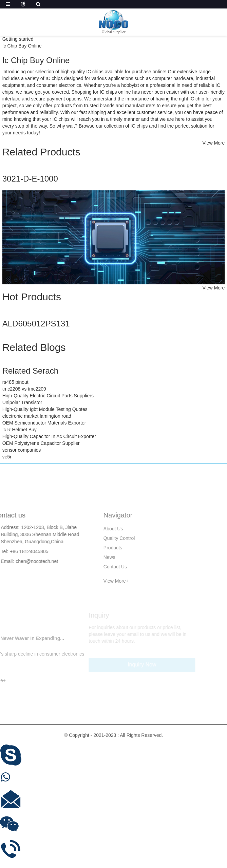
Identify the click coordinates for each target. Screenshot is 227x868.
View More (213, 143)
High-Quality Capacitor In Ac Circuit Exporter (49, 436)
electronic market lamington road (37, 416)
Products (94, 548)
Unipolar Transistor (22, 402)
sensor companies (22, 450)
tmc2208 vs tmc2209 (24, 389)
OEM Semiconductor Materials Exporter (44, 423)
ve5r (7, 457)
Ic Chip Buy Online (22, 46)
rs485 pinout (15, 382)
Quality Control (101, 538)
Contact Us (97, 567)
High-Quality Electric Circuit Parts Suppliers (48, 396)
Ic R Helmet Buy (20, 430)
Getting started (18, 39)
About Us (95, 529)
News (91, 557)
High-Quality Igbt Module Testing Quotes (45, 409)
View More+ (98, 581)
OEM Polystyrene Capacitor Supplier (41, 443)
